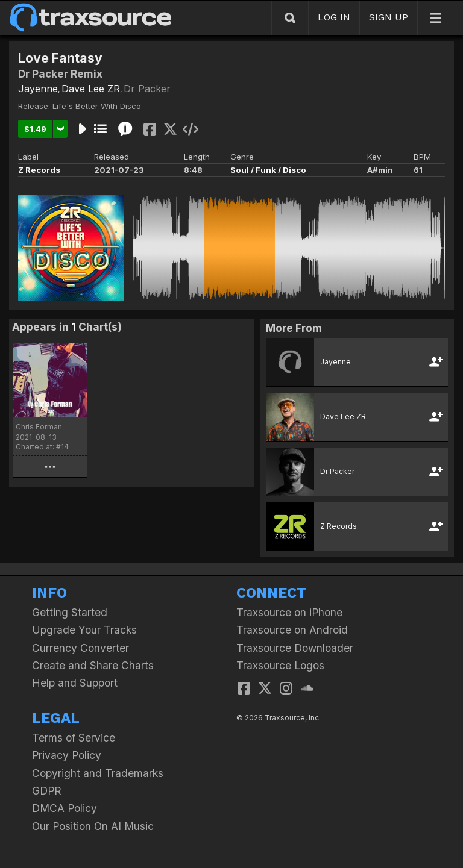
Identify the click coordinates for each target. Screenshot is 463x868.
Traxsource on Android (292, 630)
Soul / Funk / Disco (268, 170)
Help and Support (75, 683)
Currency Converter (80, 648)
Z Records (39, 170)
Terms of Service (74, 738)
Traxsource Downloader (295, 648)
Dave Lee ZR (91, 89)
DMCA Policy (65, 808)
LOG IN (334, 17)
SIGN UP (389, 17)
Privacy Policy (67, 755)
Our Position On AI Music (93, 826)
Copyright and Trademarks (98, 773)
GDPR (47, 791)
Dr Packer (147, 89)
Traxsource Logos (280, 665)
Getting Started (70, 612)
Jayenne (38, 89)
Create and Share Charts (93, 665)
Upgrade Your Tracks (84, 630)
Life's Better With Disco (97, 106)
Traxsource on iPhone (289, 612)
